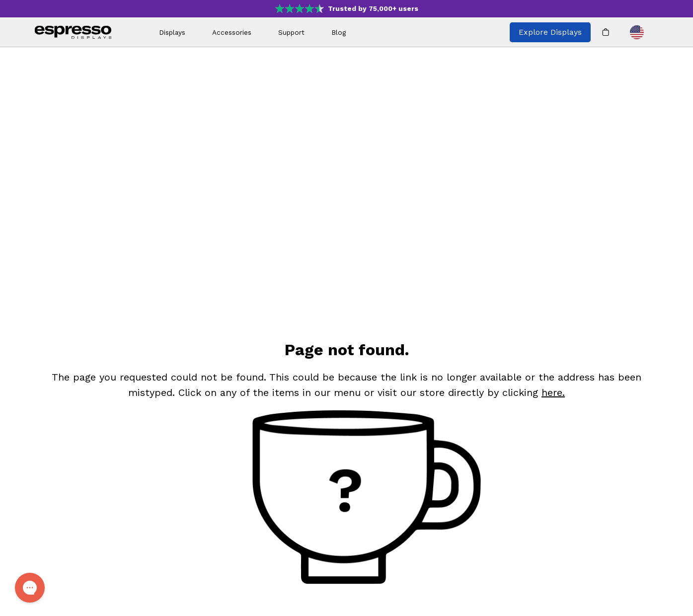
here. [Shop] (553, 392)
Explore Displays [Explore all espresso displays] (550, 32)
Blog (339, 32)
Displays (172, 32)
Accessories (232, 32)
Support (291, 32)
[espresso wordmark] (73, 32)
